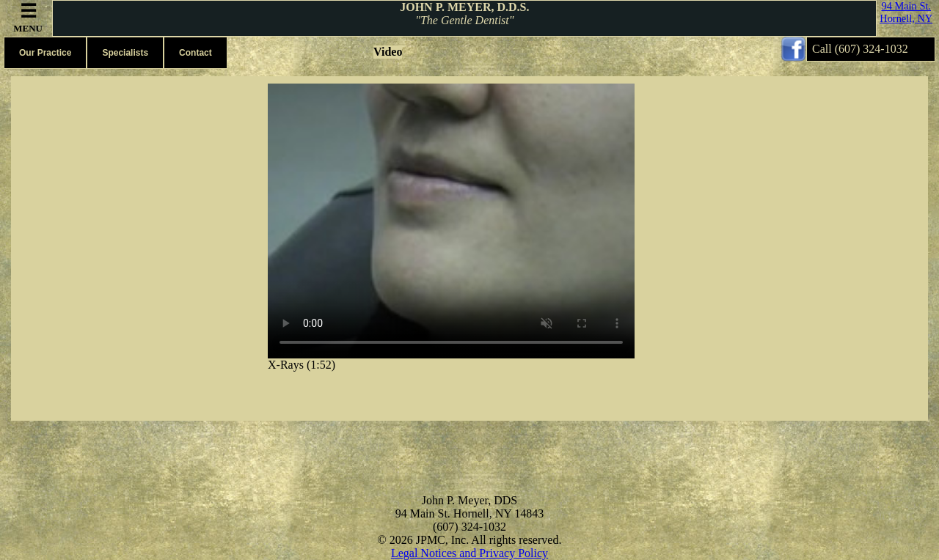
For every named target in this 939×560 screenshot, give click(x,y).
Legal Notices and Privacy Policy (469, 553)
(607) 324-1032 (872, 49)
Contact (196, 53)
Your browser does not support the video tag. (451, 221)
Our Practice (45, 53)
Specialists (125, 53)
